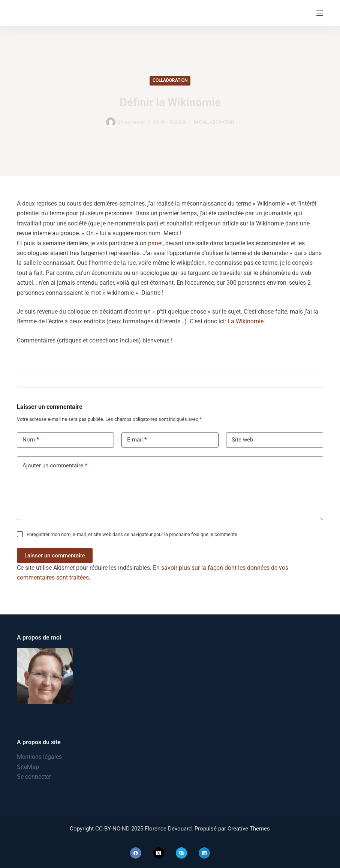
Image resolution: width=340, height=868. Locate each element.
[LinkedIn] (204, 853)
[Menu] (320, 13)
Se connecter (34, 777)
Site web (242, 440)
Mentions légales (39, 757)
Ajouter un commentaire (55, 466)
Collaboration (170, 80)
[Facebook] (136, 853)
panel (155, 243)
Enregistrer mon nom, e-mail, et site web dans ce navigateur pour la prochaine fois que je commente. (133, 534)
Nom (31, 440)
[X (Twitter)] (159, 853)
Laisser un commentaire (55, 556)
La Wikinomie (246, 321)
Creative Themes (249, 829)
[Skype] (181, 853)
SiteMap (28, 767)
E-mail (137, 440)
